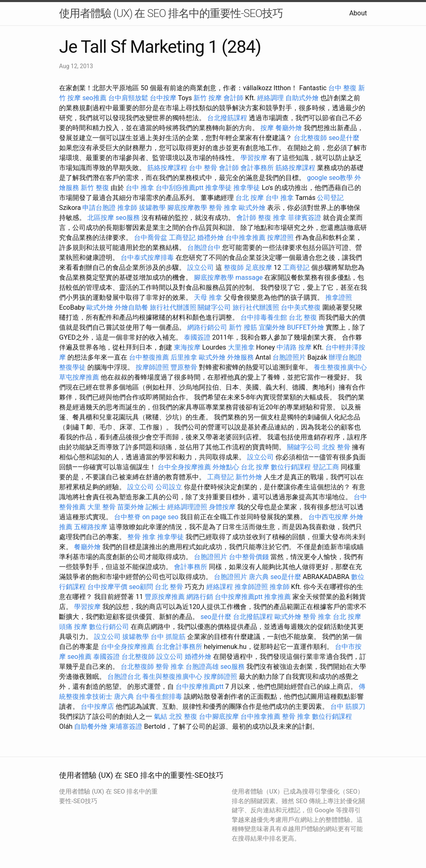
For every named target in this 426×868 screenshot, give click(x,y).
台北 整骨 (169, 587)
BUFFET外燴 (306, 327)
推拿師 (127, 208)
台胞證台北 (124, 677)
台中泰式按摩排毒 (147, 258)
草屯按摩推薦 (79, 377)
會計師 (233, 98)
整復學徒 (72, 367)
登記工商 (326, 467)
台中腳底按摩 (219, 716)
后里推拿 (184, 357)
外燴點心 (226, 467)
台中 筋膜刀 (348, 706)
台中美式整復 (301, 307)
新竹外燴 (249, 477)
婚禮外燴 (211, 238)
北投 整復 (183, 716)
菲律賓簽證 (305, 218)
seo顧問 (141, 587)
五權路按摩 (91, 527)
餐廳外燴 (289, 128)
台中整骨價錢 (249, 557)
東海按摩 (187, 347)
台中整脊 (127, 517)
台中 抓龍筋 (168, 637)
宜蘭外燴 (272, 327)
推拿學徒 (218, 188)
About (358, 13)
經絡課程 (220, 587)
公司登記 (330, 198)
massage (249, 277)
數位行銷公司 (109, 627)
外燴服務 (240, 357)
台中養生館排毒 (159, 697)
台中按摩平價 (107, 587)
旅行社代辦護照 (173, 307)
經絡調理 (270, 98)
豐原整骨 (184, 367)
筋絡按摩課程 (167, 168)
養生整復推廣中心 (340, 367)
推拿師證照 (251, 587)
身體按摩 (222, 507)
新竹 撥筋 (243, 327)
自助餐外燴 (91, 726)
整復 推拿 (272, 218)
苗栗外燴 (131, 507)
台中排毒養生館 (264, 317)
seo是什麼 (344, 138)
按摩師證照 (152, 367)
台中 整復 (342, 88)
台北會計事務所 (179, 647)
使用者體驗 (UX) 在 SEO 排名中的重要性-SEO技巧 (171, 13)
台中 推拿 (140, 188)
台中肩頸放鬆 (128, 98)
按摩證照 (280, 238)
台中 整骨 (203, 168)
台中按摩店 (97, 706)
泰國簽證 (197, 337)
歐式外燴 (252, 208)
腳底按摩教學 (187, 208)
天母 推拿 (208, 297)
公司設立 (169, 487)
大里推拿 (241, 347)
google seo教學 (330, 178)
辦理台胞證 (345, 357)
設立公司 (201, 268)
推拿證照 (339, 297)
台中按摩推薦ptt (239, 597)
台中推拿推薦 (245, 238)
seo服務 (128, 218)
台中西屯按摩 (328, 517)
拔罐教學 (152, 208)
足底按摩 (259, 268)
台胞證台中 (204, 248)
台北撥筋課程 (227, 118)
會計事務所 (257, 168)
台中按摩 (163, 98)
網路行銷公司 (207, 327)
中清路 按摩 (294, 347)
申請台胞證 (99, 208)
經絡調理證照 (187, 507)
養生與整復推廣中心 (172, 677)
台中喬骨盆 (151, 238)
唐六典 (259, 577)
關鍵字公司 (214, 307)
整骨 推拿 (223, 208)
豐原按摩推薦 (165, 597)
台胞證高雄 (202, 667)
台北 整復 (303, 317)
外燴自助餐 (131, 307)
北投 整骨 (336, 447)
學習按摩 (254, 158)
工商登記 (182, 238)
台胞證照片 (289, 357)
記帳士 (156, 507)
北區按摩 (101, 218)
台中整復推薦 (149, 357)
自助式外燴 (302, 98)
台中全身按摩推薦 (184, 467)
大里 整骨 (102, 507)
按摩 (267, 128)
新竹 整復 (95, 188)
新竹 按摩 (208, 98)
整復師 (234, 268)
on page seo (160, 517)
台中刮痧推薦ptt (180, 188)
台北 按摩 (250, 198)
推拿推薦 (277, 597)
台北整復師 (310, 138)
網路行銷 (200, 597)
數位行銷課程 (291, 467)
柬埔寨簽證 (126, 726)
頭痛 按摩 (73, 627)
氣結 (161, 716)
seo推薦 (94, 98)
